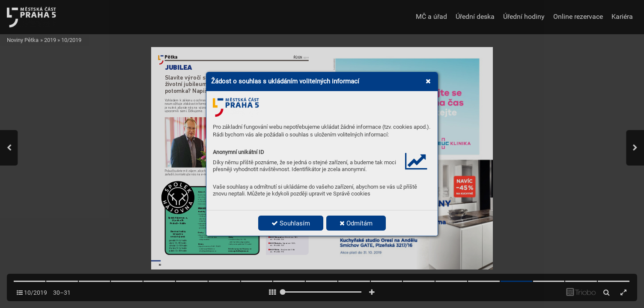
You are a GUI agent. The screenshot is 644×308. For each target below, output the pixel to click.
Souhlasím (291, 223)
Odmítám (356, 223)
